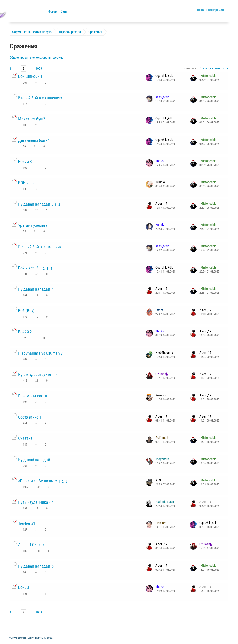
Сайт (64, 11)
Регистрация (215, 10)
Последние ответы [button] (214, 68)
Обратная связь (47, 630)
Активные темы (21, 630)
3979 (39, 68)
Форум (53, 11)
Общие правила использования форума (37, 58)
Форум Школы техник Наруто (26, 638)
